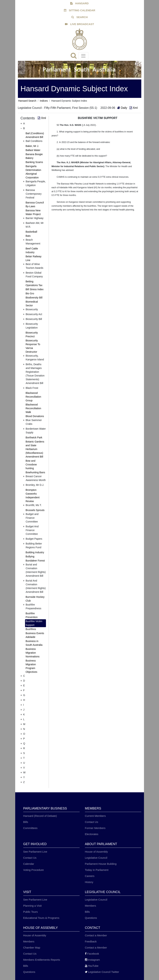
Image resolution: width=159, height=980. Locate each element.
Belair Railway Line (34, 258)
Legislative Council (96, 858)
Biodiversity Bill (34, 298)
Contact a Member (96, 935)
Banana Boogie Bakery (34, 156)
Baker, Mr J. (32, 146)
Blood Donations (35, 416)
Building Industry (35, 552)
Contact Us (92, 822)
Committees (30, 828)
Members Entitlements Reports (42, 960)
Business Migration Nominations (33, 653)
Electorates (92, 834)
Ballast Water (33, 150)
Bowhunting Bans (35, 472)
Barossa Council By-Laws (35, 204)
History (89, 882)
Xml (134, 108)
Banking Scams (34, 162)
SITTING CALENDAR (80, 10)
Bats (28, 236)
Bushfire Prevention (32, 615)
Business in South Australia (34, 643)
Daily (123, 108)
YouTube (92, 966)
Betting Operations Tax (34, 283)
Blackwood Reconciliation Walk (33, 408)
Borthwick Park (34, 437)
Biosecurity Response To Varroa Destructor (33, 346)
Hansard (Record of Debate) (40, 816)
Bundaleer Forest (35, 561)
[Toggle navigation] (83, 56)
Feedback (91, 941)
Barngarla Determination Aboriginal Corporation (33, 172)
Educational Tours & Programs (41, 918)
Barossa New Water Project (33, 212)
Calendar (29, 864)
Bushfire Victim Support (34, 623)
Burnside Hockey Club (35, 599)
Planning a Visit (32, 906)
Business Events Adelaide (35, 635)
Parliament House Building (101, 864)
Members (91, 906)
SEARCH (80, 17)
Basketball (31, 232)
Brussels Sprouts (35, 510)
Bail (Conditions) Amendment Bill (35, 135)
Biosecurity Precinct (32, 335)
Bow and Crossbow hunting (31, 465)
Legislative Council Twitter (102, 972)
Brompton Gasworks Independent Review (33, 496)
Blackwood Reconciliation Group (33, 397)
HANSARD (79, 3)
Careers (90, 876)
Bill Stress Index (35, 289)
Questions (91, 918)
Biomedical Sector (32, 304)
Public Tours (30, 912)
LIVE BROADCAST (79, 24)
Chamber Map (32, 948)
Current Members (95, 816)
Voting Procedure (34, 870)
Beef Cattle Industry (32, 250)
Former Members (95, 828)
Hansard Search (27, 101)
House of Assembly (96, 852)
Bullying (30, 556)
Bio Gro (30, 293)
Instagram (92, 960)
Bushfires (31, 629)
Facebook (92, 954)
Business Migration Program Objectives (31, 666)
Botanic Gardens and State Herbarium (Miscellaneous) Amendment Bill (35, 449)
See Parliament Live (35, 852)
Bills (26, 822)
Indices (44, 101)
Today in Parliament (97, 870)
